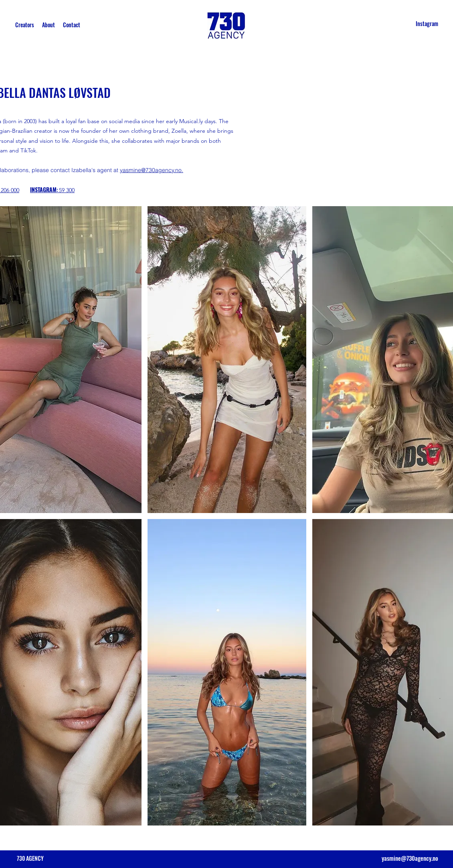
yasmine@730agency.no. (152, 170)
